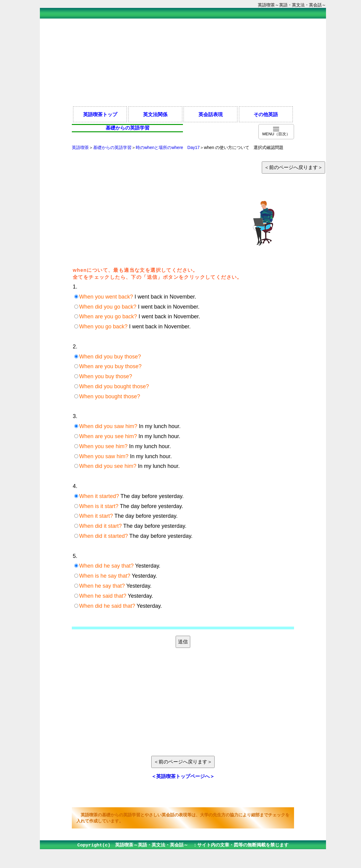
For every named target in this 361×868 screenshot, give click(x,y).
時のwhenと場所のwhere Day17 (168, 147)
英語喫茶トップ (100, 114)
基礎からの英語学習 (112, 147)
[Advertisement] (183, 62)
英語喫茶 (80, 147)
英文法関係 (155, 114)
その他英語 (266, 114)
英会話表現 (211, 114)
